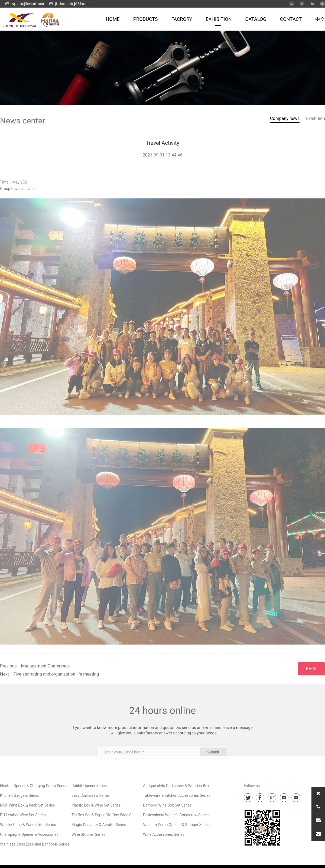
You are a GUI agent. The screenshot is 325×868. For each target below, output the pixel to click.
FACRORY (182, 19)
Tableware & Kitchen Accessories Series (177, 795)
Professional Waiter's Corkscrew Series (176, 815)
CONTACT (291, 19)
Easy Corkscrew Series (91, 795)
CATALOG (256, 19)
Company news (285, 119)
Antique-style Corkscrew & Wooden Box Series (176, 787)
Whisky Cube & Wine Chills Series (28, 825)
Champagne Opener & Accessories (29, 834)
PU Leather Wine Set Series (23, 815)
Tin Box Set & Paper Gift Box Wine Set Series (103, 816)
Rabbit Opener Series (89, 786)
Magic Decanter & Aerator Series (99, 825)
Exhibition (316, 119)
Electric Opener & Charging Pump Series (34, 786)
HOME (113, 19)
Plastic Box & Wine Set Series (96, 805)
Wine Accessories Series (164, 834)
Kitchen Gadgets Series (20, 795)
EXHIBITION (219, 19)
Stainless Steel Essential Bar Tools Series (35, 844)
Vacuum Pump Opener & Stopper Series (176, 825)
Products (146, 19)
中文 (320, 19)
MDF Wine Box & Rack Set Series (27, 805)
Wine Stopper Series (88, 834)
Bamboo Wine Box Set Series (167, 805)
